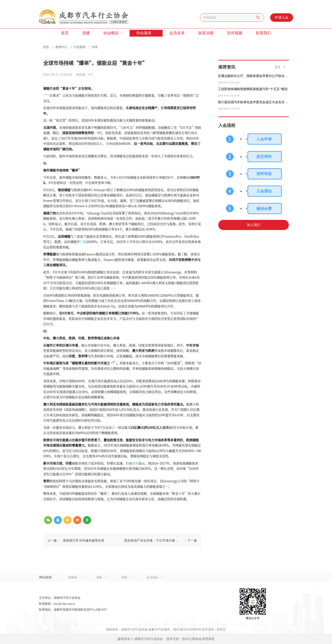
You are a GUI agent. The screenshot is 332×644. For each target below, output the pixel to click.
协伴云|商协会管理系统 (198, 639)
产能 (83, 242)
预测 (135, 463)
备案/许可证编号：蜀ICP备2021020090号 (175, 630)
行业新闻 (80, 47)
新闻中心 (62, 47)
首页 (47, 47)
